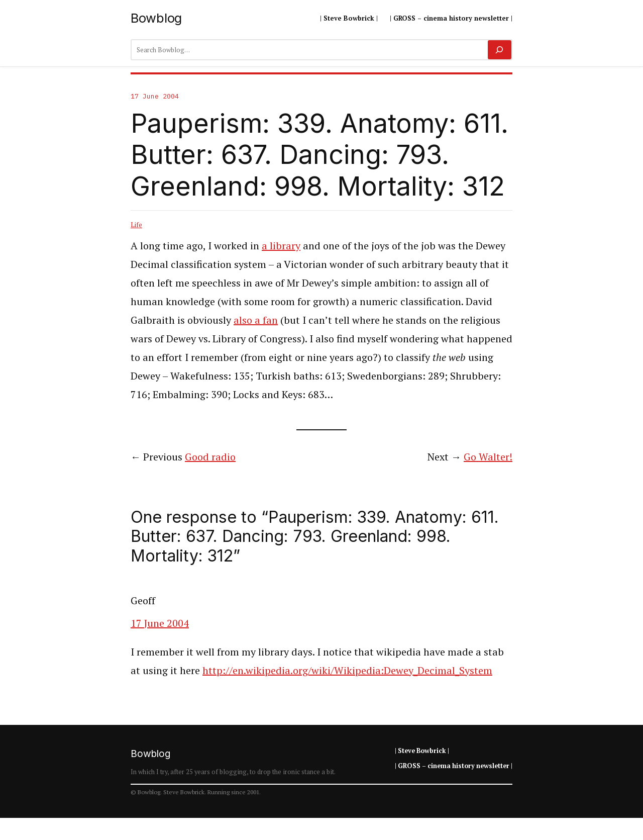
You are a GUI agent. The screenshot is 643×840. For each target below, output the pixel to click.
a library (281, 246)
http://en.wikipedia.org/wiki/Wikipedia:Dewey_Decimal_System (347, 670)
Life (136, 225)
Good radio (210, 457)
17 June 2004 (160, 623)
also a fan (256, 320)
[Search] (500, 50)
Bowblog (156, 18)
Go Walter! (488, 457)
